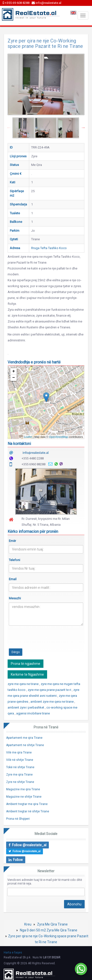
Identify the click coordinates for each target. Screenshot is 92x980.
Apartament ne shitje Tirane (25, 745)
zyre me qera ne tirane (23, 684)
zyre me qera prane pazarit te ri (50, 690)
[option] (23, 128)
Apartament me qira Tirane (24, 738)
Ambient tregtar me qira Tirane (27, 804)
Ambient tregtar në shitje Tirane (28, 811)
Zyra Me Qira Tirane (52, 924)
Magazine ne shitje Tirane (24, 797)
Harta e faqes (13, 953)
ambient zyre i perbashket (26, 707)
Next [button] (83, 127)
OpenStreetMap (59, 437)
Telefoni (14, 560)
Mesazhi (15, 598)
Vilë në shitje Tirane (20, 760)
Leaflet (28, 437)
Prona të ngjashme (26, 664)
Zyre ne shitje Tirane (20, 782)
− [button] (14, 378)
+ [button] (14, 371)
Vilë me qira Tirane (19, 752)
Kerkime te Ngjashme (27, 674)
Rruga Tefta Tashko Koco (49, 248)
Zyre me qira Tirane (19, 775)
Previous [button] (9, 127)
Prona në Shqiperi (18, 819)
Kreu (28, 924)
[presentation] (46, 639)
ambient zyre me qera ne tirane (52, 702)
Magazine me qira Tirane (23, 789)
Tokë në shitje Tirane (20, 767)
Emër (12, 541)
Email (13, 579)
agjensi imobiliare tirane (33, 713)
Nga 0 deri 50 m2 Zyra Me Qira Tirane (49, 930)
